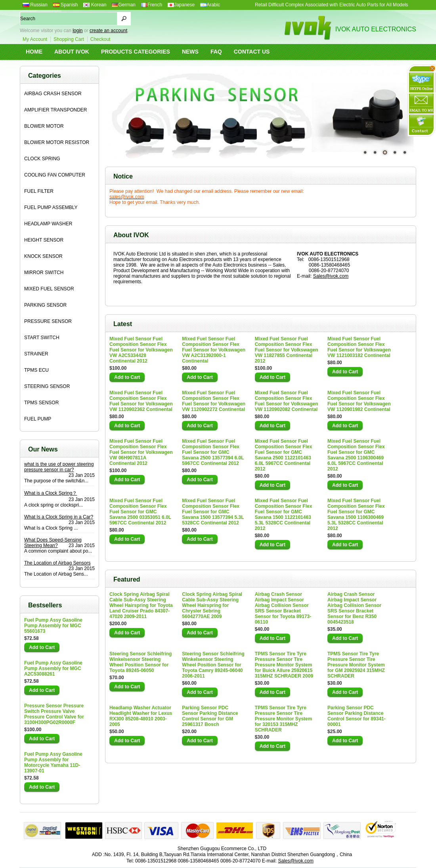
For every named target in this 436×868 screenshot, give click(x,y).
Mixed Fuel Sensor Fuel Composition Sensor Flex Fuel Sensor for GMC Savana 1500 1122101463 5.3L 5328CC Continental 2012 (284, 515)
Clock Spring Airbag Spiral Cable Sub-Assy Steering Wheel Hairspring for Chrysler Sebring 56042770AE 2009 (212, 605)
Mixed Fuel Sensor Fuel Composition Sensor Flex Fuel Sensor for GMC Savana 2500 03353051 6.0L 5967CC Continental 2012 (140, 512)
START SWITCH (42, 338)
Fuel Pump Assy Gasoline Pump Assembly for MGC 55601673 (53, 626)
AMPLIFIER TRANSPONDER (55, 110)
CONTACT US (252, 52)
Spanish (66, 5)
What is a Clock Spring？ (51, 493)
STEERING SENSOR (47, 386)
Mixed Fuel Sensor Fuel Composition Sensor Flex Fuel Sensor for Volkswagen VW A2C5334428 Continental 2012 (141, 350)
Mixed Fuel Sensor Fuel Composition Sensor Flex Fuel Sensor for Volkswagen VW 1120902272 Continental (214, 401)
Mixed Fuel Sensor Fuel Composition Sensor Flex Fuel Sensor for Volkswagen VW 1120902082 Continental (287, 401)
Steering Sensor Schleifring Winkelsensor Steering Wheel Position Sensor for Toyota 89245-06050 (141, 662)
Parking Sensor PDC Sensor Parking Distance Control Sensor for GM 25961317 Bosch (210, 716)
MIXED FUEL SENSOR (49, 289)
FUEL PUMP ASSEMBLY (51, 207)
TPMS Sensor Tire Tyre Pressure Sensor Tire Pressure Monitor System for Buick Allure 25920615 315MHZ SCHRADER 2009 (284, 665)
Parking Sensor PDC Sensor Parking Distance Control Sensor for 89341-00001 (357, 716)
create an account (108, 31)
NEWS (190, 52)
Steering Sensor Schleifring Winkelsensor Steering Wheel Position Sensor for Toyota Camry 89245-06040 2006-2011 (213, 665)
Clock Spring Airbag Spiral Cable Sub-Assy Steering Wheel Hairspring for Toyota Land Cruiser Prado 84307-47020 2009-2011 (141, 605)
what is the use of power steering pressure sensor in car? (59, 467)
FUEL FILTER (39, 191)
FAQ (216, 52)
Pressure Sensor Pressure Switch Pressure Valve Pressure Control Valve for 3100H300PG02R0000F (54, 714)
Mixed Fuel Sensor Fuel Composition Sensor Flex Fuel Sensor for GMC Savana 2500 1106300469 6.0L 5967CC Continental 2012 (356, 455)
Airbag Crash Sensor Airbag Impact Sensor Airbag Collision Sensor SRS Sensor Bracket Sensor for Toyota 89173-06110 (283, 608)
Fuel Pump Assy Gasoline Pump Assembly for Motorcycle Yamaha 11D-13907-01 (53, 762)
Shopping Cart (69, 39)
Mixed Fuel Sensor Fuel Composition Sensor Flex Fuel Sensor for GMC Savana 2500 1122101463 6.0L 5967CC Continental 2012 (284, 455)
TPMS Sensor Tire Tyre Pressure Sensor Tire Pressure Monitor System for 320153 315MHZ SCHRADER (284, 719)
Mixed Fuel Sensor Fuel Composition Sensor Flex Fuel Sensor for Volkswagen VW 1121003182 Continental (359, 347)
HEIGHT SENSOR (44, 240)
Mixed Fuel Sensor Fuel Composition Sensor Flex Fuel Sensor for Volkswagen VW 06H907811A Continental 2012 (141, 452)
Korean (95, 5)
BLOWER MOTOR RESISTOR (57, 142)
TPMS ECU (36, 370)
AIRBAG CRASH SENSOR (53, 94)
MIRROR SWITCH (44, 273)
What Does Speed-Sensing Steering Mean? (53, 543)
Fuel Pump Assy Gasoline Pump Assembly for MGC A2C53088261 (53, 668)
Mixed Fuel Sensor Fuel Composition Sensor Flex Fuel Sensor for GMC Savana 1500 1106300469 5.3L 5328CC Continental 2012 (356, 515)
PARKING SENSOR (45, 305)
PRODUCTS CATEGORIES (136, 52)
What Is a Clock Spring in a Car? (59, 517)
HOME (34, 52)
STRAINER (36, 354)
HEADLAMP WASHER (48, 224)
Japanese (181, 5)
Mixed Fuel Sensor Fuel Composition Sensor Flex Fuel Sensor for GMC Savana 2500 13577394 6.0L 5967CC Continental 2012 (213, 452)
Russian (35, 5)
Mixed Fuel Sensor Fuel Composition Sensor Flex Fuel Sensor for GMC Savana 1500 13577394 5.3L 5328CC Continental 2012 (213, 512)
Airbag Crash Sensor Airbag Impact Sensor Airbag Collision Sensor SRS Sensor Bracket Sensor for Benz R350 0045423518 (354, 608)
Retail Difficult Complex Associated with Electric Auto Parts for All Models (332, 5)
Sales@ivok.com (331, 276)
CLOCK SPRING (42, 159)
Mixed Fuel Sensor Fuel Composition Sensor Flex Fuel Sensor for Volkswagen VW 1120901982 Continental (359, 401)
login (77, 31)
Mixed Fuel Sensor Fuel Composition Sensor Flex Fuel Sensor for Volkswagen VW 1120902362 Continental (141, 401)
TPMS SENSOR (41, 403)
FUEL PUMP (38, 419)
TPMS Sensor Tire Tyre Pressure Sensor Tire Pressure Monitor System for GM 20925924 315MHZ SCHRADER (356, 665)
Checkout (100, 39)
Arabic (210, 5)
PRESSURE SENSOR (48, 321)
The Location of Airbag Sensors (57, 563)
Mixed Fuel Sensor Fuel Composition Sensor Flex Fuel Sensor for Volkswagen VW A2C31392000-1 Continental (214, 350)
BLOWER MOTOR (44, 126)
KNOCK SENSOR (43, 256)
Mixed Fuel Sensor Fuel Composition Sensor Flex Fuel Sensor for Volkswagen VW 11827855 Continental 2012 (287, 350)
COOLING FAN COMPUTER (55, 175)
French (152, 5)
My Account (35, 39)
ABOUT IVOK (72, 52)
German (123, 5)
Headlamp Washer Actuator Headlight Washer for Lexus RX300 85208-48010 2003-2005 (141, 716)
